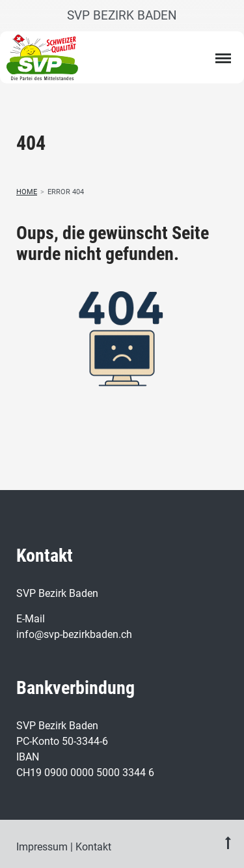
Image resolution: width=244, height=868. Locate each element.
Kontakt (93, 847)
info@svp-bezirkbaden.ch (74, 634)
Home (27, 192)
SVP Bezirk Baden (122, 15)
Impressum (42, 847)
